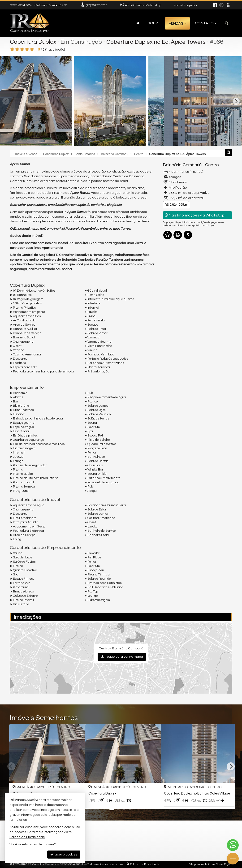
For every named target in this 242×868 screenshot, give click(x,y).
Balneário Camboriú (182, 165)
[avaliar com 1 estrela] (12, 49)
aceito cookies (64, 854)
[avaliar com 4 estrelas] (27, 49)
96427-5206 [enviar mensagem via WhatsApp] (97, 5)
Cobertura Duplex (34, 42)
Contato (206, 23)
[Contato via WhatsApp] (233, 845)
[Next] (236, 101)
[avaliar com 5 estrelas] (32, 49)
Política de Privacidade (145, 864)
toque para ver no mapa (122, 657)
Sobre (154, 23)
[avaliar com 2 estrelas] (17, 49)
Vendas (177, 23)
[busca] (227, 23)
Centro (211, 165)
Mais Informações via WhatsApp (195, 215)
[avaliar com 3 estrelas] (22, 49)
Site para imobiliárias (202, 864)
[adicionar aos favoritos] (152, 800)
